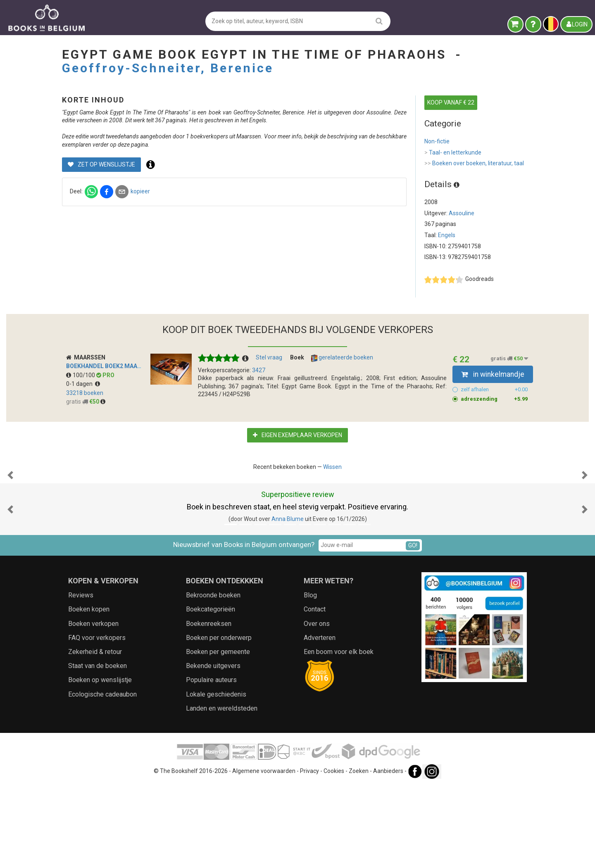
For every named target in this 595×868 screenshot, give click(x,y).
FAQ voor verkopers (97, 720)
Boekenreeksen (209, 706)
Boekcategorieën (211, 692)
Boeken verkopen (93, 706)
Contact (315, 692)
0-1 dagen (83, 384)
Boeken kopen (89, 692)
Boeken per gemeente (218, 734)
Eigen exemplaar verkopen (297, 435)
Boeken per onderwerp (219, 720)
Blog (310, 678)
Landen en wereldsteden (222, 791)
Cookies (334, 854)
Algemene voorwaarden (264, 854)
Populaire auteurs (211, 762)
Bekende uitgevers (213, 748)
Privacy (309, 854)
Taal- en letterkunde (453, 153)
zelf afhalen (494, 390)
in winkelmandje (493, 374)
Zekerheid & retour (95, 734)
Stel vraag (269, 357)
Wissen (332, 467)
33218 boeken (85, 393)
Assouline (462, 213)
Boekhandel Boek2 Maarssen (111, 366)
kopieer (277, 207)
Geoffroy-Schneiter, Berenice (168, 68)
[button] (10, 516)
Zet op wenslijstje (239, 181)
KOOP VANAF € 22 (451, 102)
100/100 (81, 375)
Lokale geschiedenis (216, 777)
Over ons (317, 706)
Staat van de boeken (98, 748)
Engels (447, 235)
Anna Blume (288, 602)
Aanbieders (388, 854)
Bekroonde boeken (213, 678)
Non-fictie (437, 141)
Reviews (81, 678)
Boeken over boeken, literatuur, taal (474, 164)
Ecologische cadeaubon (102, 777)
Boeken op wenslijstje (100, 762)
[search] (379, 21)
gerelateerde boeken (342, 358)
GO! (413, 628)
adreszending (494, 399)
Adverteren (320, 720)
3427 (259, 370)
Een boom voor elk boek (339, 734)
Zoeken (359, 854)
